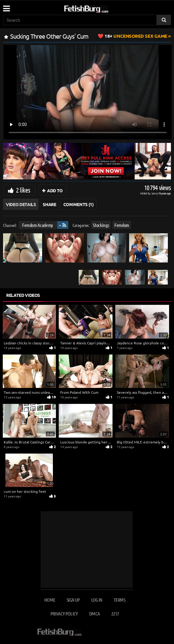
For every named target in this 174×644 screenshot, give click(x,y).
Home (50, 600)
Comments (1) (79, 204)
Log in (97, 600)
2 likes (23, 190)
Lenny (155, 193)
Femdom (122, 225)
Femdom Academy (38, 225)
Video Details (21, 204)
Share (49, 204)
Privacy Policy (64, 613)
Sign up (73, 600)
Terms (119, 600)
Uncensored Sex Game (136, 36)
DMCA (94, 613)
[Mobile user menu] (6, 6)
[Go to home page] (98, 8)
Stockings (101, 225)
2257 (115, 613)
